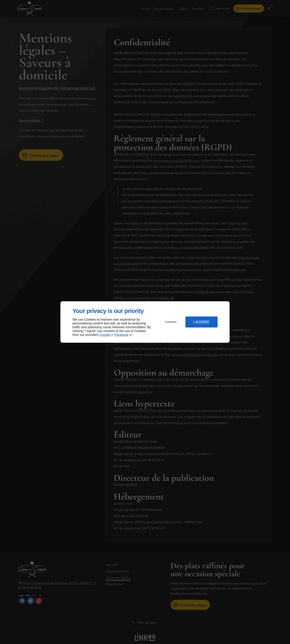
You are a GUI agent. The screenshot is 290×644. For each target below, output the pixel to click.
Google (105, 335)
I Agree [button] (201, 322)
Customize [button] (171, 322)
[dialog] (145, 322)
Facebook (121, 335)
